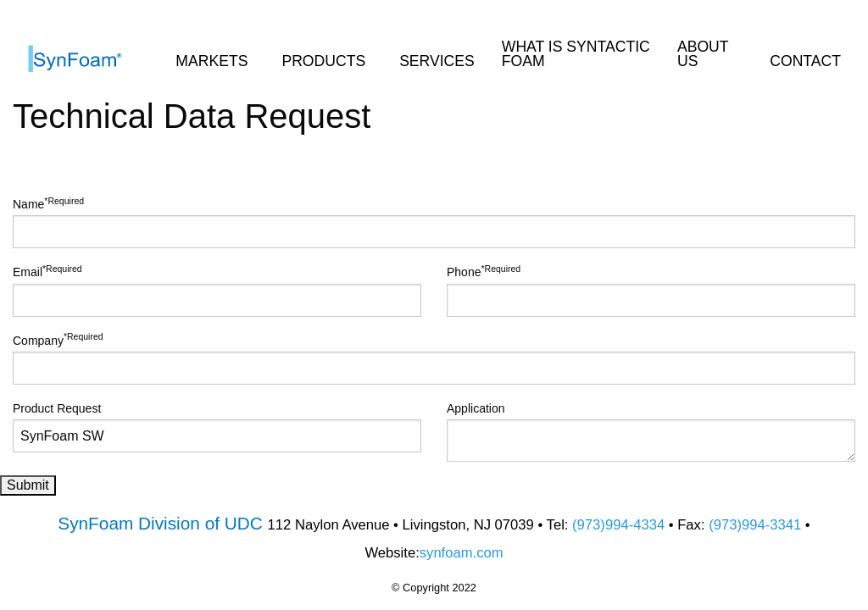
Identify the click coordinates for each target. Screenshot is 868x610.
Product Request (217, 427)
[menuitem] (88, 46)
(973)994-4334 (618, 525)
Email (217, 290)
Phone (651, 290)
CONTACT (805, 61)
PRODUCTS (323, 61)
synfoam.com (462, 553)
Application (651, 432)
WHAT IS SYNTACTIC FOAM (576, 54)
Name (434, 222)
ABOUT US (703, 54)
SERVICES (437, 61)
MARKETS (211, 61)
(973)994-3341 (755, 525)
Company (434, 358)
